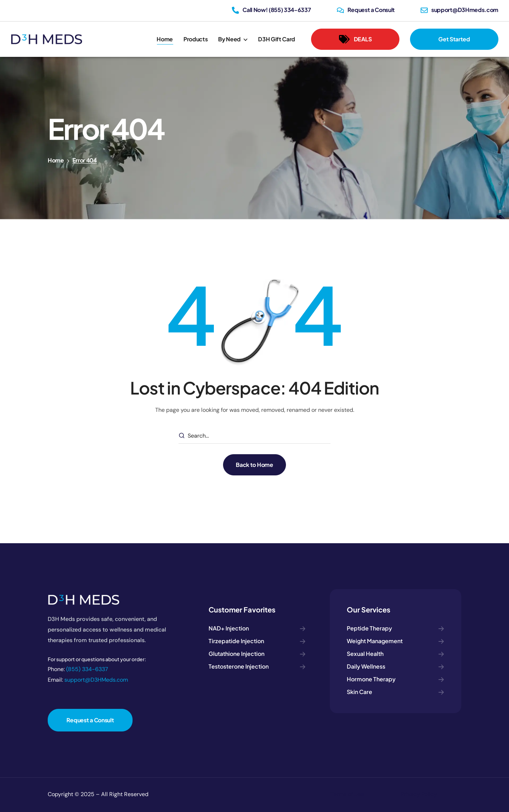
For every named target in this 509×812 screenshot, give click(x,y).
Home (56, 160)
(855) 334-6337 (87, 669)
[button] (355, 39)
